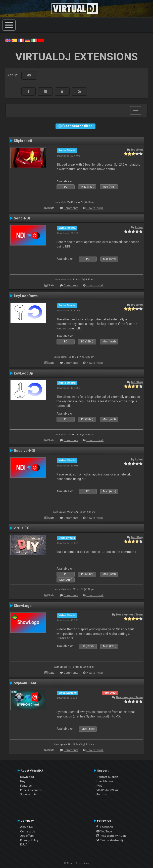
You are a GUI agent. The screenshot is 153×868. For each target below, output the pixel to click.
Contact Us (28, 831)
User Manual (105, 781)
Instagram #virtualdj (112, 836)
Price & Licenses (31, 790)
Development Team (129, 614)
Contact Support (107, 777)
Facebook (105, 827)
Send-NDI (22, 218)
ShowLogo (23, 606)
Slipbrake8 (23, 141)
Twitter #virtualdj (110, 840)
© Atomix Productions (77, 863)
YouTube (104, 831)
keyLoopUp (23, 373)
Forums (102, 794)
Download (27, 777)
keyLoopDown (26, 296)
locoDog (137, 150)
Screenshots (28, 794)
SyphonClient (25, 683)
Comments (71, 208)
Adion (139, 227)
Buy (23, 781)
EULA (24, 844)
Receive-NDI (24, 451)
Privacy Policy (29, 840)
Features (26, 786)
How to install (95, 208)
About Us (26, 827)
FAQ (99, 786)
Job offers (27, 836)
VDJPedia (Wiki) (107, 790)
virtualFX (21, 528)
